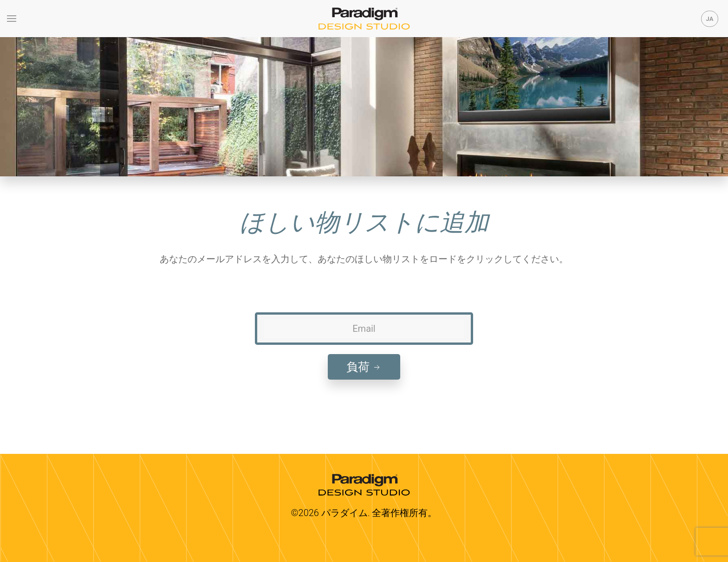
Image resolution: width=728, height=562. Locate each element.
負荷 (364, 367)
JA (710, 19)
